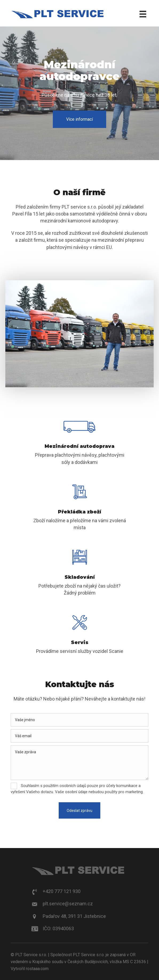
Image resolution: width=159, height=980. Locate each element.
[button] (79, 119)
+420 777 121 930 (62, 891)
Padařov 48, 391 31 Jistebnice (74, 916)
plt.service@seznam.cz (68, 904)
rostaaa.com (37, 969)
